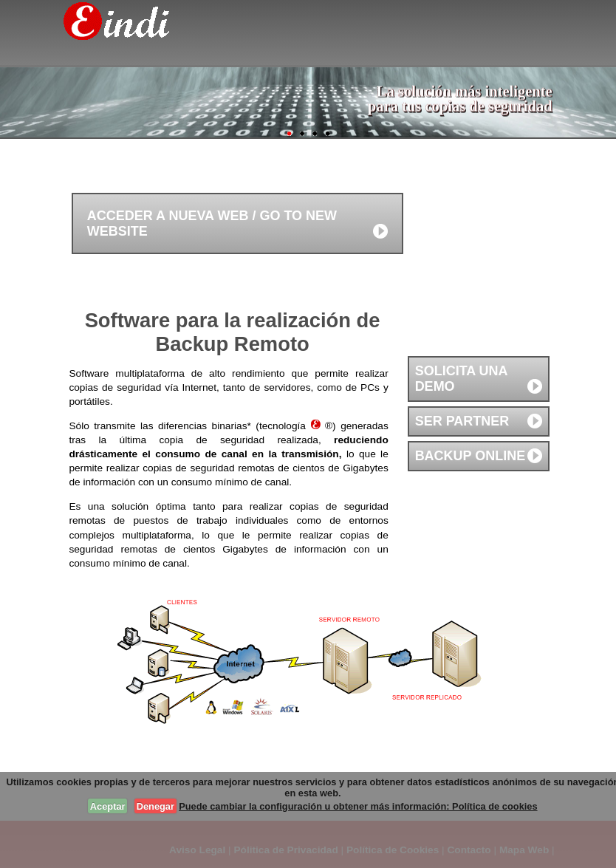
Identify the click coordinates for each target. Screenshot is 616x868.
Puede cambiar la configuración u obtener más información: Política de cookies (358, 806)
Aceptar (108, 806)
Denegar (155, 806)
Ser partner (462, 421)
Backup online (470, 456)
